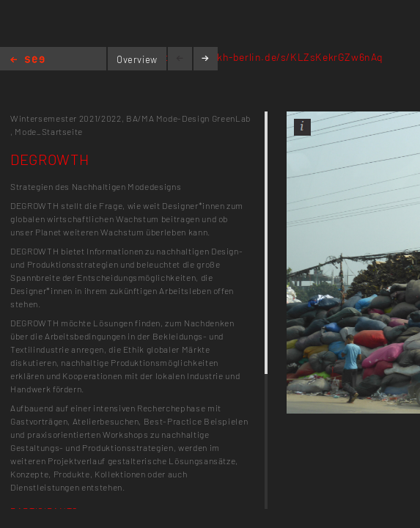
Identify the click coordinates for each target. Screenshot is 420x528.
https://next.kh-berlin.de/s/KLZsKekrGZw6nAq (269, 57)
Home (27, 60)
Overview (137, 59)
